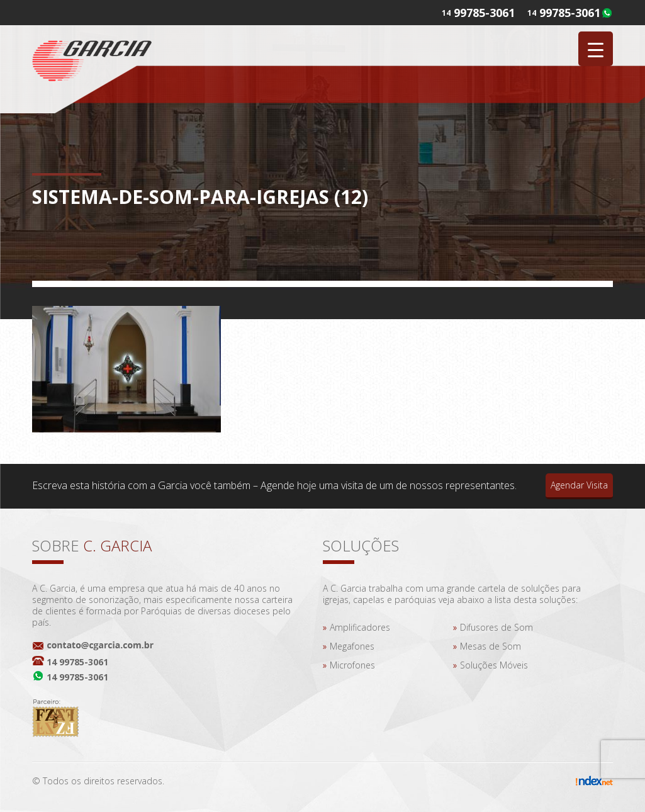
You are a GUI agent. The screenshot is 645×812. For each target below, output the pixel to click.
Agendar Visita (579, 485)
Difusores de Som (496, 627)
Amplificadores (360, 627)
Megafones (352, 646)
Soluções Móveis (494, 665)
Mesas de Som (491, 646)
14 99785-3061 (77, 662)
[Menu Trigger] (596, 49)
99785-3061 (570, 13)
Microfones (352, 665)
